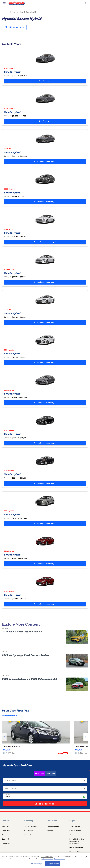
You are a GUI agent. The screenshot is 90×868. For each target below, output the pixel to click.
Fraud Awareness (76, 848)
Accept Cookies (53, 864)
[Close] (86, 857)
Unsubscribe (75, 852)
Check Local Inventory (45, 161)
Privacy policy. (47, 859)
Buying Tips (7, 839)
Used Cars (50, 774)
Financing (6, 843)
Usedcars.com (53, 827)
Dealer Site (29, 831)
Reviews (5, 835)
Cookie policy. (59, 859)
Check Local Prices (45, 804)
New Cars (39, 774)
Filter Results (14, 27)
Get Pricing (45, 81)
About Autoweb (30, 827)
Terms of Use (75, 827)
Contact (28, 835)
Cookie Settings (36, 864)
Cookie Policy (75, 835)
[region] (45, 861)
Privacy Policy (75, 831)
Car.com (50, 831)
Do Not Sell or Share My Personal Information (77, 841)
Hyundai (13, 12)
